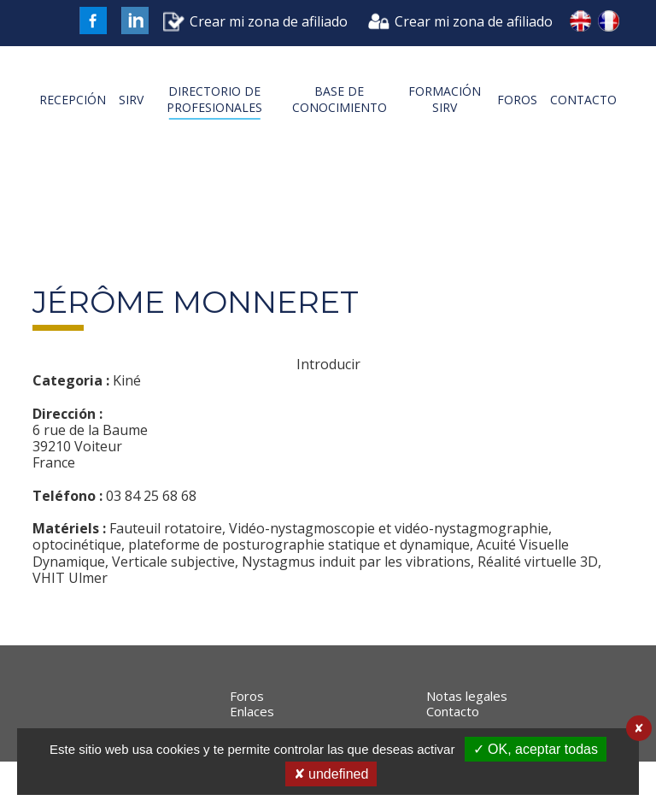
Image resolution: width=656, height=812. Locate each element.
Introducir (328, 397)
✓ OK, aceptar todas (536, 749)
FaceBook (93, 21)
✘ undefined (331, 774)
